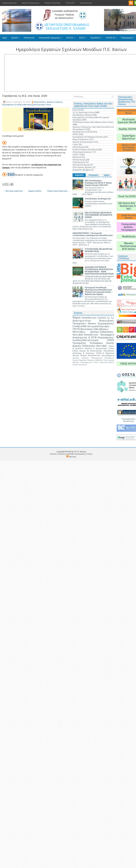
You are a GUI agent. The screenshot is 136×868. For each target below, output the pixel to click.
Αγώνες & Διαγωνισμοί (83, 142)
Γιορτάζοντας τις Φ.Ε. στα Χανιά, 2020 (25, 96)
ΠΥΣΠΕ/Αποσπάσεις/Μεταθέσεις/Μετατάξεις (93, 122)
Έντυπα (72, 37)
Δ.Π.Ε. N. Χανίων (79, 452)
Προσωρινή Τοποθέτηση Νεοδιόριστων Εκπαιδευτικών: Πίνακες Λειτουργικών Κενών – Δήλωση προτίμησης (99, 291)
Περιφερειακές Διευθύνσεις (129, 420)
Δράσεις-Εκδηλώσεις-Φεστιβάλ (90, 346)
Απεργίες (91, 360)
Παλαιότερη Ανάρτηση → (58, 191)
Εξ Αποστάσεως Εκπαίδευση (85, 149)
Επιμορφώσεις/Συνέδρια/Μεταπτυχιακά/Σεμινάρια (24, 105)
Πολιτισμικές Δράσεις (82, 167)
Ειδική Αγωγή (79, 147)
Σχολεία (16, 37)
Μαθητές (99, 360)
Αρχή (4, 38)
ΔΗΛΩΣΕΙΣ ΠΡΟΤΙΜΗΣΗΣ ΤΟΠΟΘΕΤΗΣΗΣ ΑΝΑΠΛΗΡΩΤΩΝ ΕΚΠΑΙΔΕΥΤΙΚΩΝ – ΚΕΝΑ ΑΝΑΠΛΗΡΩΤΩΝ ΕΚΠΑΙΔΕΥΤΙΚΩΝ (99, 270)
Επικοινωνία (29, 38)
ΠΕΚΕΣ (75, 134)
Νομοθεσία (97, 37)
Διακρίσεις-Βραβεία (82, 170)
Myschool (77, 157)
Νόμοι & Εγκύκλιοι (81, 139)
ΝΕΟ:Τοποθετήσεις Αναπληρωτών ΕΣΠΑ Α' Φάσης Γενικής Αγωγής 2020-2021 (98, 183)
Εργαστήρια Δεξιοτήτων (129, 137)
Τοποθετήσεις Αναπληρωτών (98, 199)
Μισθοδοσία (129, 237)
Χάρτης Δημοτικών (10, 3)
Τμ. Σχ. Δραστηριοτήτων (83, 112)
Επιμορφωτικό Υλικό (90, 362)
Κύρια (49, 105)
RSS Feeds (73, 457)
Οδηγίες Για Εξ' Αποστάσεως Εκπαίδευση (129, 147)
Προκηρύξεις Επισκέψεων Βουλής (88, 137)
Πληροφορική (79, 162)
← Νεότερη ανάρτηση (13, 191)
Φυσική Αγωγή (86, 3)
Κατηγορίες (94, 175)
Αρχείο (107, 175)
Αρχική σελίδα (35, 191)
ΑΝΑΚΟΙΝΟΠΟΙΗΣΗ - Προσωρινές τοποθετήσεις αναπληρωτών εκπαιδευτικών (93, 234)
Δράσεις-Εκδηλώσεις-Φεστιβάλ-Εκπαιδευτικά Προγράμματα (93, 333)
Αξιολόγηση (83, 365)
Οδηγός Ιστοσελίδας (52, 3)
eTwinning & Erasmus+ (82, 152)
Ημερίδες (83, 360)
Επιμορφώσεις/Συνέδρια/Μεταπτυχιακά (93, 339)
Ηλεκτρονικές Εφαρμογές (52, 37)
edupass (76, 365)
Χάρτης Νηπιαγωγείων (31, 3)
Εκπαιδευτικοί (89, 318)
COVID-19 (112, 37)
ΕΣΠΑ (84, 37)
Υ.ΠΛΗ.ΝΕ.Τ (70, 3)
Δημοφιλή (79, 175)
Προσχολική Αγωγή (81, 165)
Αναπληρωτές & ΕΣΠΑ (82, 132)
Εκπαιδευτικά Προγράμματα (101, 355)
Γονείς (75, 144)
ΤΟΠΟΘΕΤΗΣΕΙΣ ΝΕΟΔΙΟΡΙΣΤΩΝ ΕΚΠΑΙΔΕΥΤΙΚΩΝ (98, 250)
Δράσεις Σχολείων (55, 102)
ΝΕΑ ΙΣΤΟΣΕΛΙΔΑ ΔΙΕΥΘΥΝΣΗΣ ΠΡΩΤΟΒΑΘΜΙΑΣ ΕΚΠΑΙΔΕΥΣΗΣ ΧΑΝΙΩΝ (99, 215)
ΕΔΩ (11, 174)
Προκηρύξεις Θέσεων (82, 115)
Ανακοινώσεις (40, 102)
